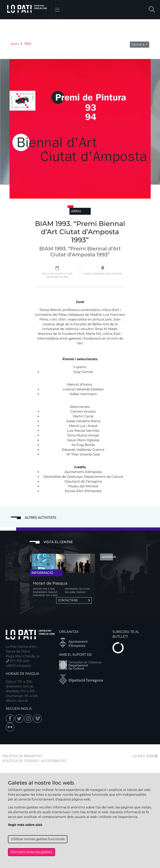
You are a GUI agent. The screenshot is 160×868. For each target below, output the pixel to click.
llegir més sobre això (25, 825)
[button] (152, 10)
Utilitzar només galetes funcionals (38, 839)
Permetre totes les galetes (32, 852)
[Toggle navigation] (57, 10)
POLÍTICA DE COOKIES (20, 761)
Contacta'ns (74, 600)
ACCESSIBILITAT (54, 761)
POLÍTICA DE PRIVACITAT (22, 756)
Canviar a (138, 44)
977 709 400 (17, 661)
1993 (28, 44)
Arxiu (15, 44)
